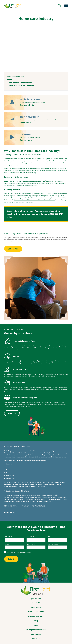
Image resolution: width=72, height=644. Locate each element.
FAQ (36, 593)
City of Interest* (31, 512)
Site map (36, 607)
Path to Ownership (36, 579)
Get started (14, 216)
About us (13, 381)
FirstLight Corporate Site (36, 598)
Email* (50, 504)
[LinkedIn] (38, 616)
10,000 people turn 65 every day (17, 136)
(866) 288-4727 (56, 181)
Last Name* (30, 504)
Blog (36, 588)
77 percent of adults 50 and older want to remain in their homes (34, 167)
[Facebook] (34, 616)
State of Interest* (54, 512)
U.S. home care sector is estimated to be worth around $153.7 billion (29, 161)
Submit (12, 527)
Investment (36, 575)
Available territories (36, 584)
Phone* (7, 512)
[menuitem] (37, 50)
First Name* (9, 504)
